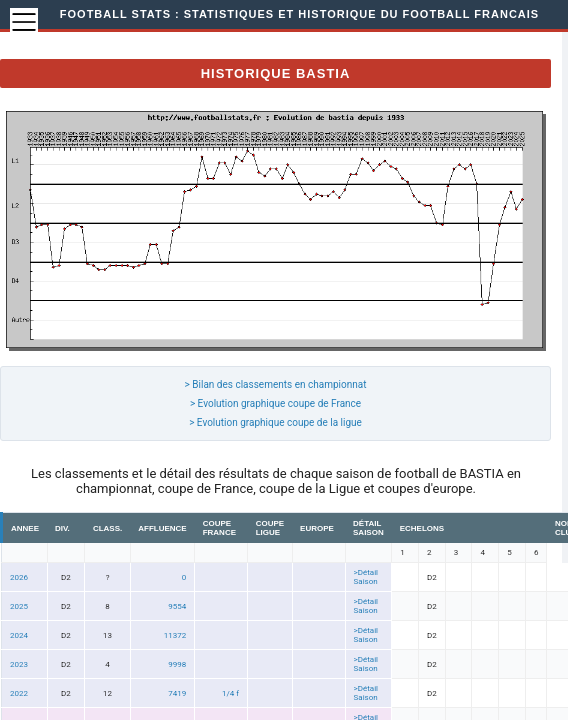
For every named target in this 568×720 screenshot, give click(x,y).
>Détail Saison (366, 577)
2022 (19, 693)
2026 (19, 577)
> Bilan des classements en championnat (276, 384)
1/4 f (230, 693)
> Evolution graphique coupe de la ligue (275, 422)
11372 (175, 635)
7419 (177, 693)
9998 (177, 664)
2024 (19, 635)
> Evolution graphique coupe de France (275, 403)
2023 (19, 664)
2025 (19, 606)
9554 (177, 606)
